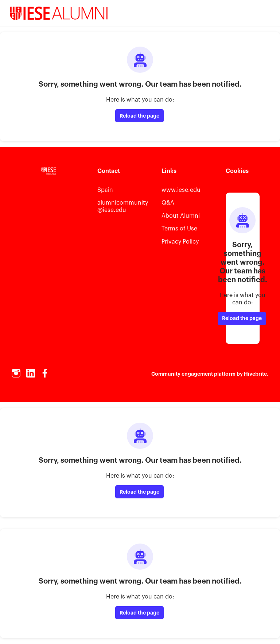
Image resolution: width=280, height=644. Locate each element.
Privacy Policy (180, 242)
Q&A (168, 203)
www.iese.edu (181, 190)
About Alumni (181, 216)
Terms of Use (179, 229)
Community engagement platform (193, 374)
